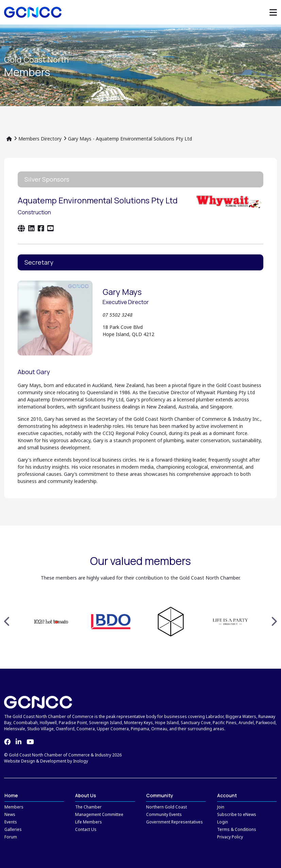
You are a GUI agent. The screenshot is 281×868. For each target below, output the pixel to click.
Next (274, 621)
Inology (81, 761)
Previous (7, 621)
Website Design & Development (35, 761)
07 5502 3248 (118, 315)
